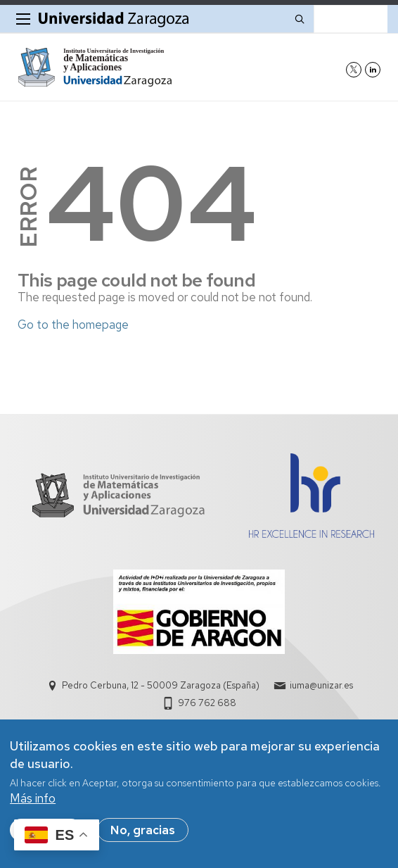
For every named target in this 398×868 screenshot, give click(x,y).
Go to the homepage (73, 325)
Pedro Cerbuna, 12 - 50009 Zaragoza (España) (161, 685)
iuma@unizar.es (321, 685)
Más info (33, 798)
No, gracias (143, 830)
